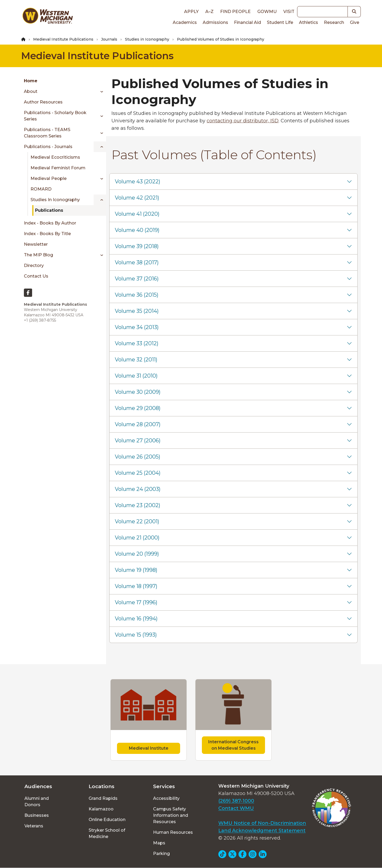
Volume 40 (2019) (137, 230)
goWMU (267, 12)
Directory (34, 265)
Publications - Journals (48, 147)
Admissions (215, 22)
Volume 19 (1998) (136, 570)
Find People (235, 12)
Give (355, 22)
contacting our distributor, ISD (243, 121)
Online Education (107, 820)
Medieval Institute (149, 748)
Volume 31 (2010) (136, 376)
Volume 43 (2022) (138, 182)
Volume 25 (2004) (138, 473)
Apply (191, 12)
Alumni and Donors (37, 802)
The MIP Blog (38, 255)
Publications (49, 210)
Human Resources (173, 832)
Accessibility (166, 798)
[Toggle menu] (100, 92)
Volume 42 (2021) (137, 198)
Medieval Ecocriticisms (55, 157)
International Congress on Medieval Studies (233, 745)
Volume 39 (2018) (137, 246)
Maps (159, 843)
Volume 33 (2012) (137, 343)
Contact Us (36, 276)
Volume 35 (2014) (137, 311)
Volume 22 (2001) (137, 521)
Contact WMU (236, 808)
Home (31, 81)
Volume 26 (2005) (138, 457)
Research (334, 22)
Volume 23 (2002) (138, 505)
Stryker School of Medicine (107, 833)
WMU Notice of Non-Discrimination (262, 823)
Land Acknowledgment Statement (262, 831)
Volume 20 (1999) (137, 554)
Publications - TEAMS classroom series (47, 133)
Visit (289, 12)
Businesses (37, 815)
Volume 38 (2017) (137, 262)
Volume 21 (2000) (137, 538)
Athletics (309, 22)
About (31, 91)
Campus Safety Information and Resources (171, 815)
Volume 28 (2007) (138, 424)
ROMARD (41, 189)
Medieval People (49, 178)
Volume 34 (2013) (137, 327)
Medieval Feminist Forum (58, 168)
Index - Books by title (47, 234)
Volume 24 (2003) (138, 489)
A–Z (209, 12)
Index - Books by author (50, 223)
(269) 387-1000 (236, 801)
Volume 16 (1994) (136, 619)
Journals (109, 39)
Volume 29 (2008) (138, 408)
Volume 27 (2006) (138, 441)
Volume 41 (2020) (137, 214)
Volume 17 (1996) (136, 602)
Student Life (280, 22)
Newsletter (36, 244)
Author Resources (43, 102)
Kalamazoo (101, 809)
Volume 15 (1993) (136, 635)
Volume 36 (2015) (137, 295)
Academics (185, 22)
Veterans (34, 826)
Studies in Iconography (147, 39)
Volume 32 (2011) (136, 360)
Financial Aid (248, 22)
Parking (161, 854)
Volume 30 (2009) (138, 392)
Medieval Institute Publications (63, 39)
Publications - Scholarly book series (55, 116)
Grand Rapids (103, 798)
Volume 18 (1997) (136, 586)
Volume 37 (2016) (137, 279)
